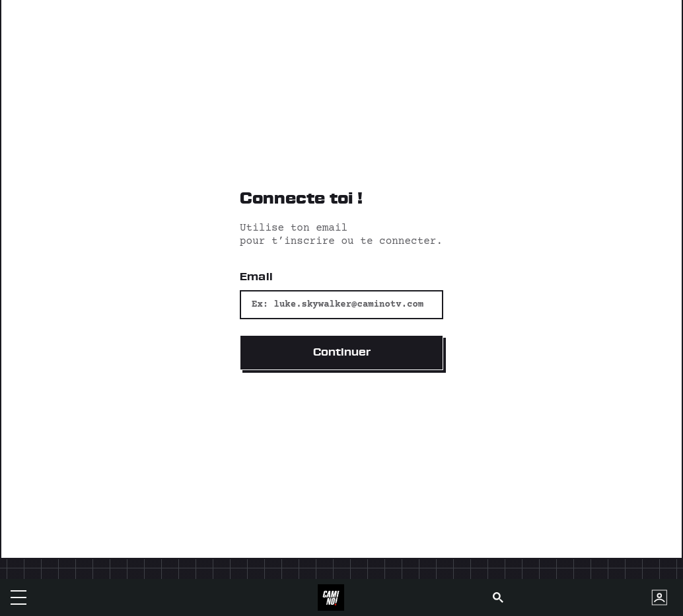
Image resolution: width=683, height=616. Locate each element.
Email (256, 277)
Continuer (342, 352)
